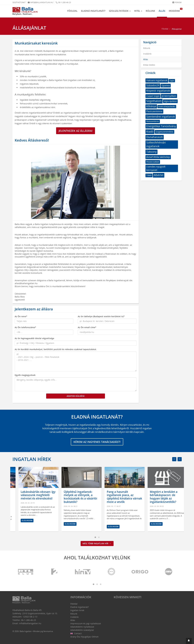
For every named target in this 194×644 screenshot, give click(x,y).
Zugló (172, 81)
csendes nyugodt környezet (156, 168)
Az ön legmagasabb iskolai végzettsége (34, 338)
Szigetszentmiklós (165, 132)
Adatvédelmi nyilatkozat (82, 627)
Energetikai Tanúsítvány (161, 126)
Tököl (149, 175)
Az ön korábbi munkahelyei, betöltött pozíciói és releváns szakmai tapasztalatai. (56, 349)
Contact (76, 633)
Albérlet (159, 175)
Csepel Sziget (153, 96)
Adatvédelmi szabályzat (82, 630)
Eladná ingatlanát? (93, 11)
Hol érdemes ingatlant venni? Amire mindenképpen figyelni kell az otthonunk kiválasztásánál (30, 499)
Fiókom (177, 2)
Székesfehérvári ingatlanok (156, 144)
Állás (162, 11)
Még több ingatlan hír (97, 543)
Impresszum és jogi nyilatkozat (86, 623)
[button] (189, 641)
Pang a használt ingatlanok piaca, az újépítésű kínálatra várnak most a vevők (161, 497)
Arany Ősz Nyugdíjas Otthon (84, 637)
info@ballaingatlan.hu (40, 2)
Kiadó (150, 131)
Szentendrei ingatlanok (161, 116)
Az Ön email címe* (87, 327)
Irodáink (175, 10)
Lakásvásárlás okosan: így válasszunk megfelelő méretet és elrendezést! (75, 495)
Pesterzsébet (153, 162)
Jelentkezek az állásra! (76, 131)
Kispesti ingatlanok (158, 91)
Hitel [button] (138, 11)
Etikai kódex (149, 65)
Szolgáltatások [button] (120, 11)
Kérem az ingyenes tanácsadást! (97, 442)
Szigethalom (154, 101)
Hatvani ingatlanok (157, 80)
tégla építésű (170, 101)
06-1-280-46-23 (63, 2)
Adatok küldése (76, 396)
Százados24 (153, 85)
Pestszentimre (154, 111)
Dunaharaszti (155, 137)
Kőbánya (151, 106)
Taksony (151, 152)
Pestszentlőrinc (153, 121)
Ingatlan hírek (32, 459)
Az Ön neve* (21, 316)
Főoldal (72, 11)
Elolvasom (21, 527)
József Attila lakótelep (158, 157)
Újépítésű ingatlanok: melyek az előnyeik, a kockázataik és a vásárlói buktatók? (117, 497)
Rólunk (150, 11)
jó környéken (169, 96)
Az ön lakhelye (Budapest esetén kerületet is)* (101, 316)
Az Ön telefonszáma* (25, 327)
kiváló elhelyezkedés (167, 106)
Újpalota (166, 85)
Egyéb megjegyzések (25, 375)
